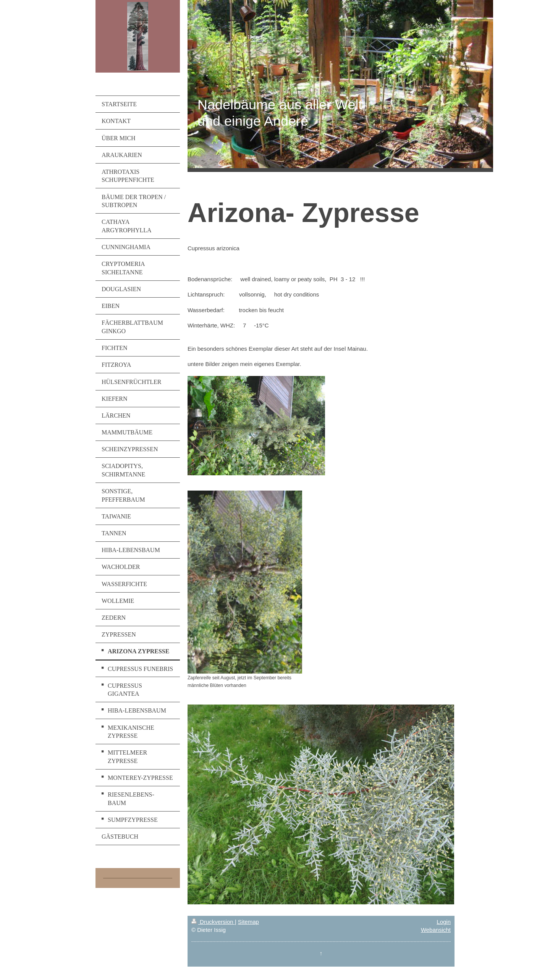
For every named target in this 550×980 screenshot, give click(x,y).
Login (444, 922)
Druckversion (213, 922)
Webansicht (436, 930)
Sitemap (248, 922)
